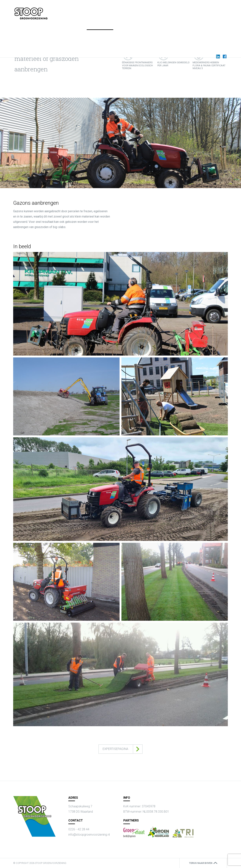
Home (118, 11)
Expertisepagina (115, 749)
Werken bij (169, 11)
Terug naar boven (201, 863)
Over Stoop (189, 11)
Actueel (152, 11)
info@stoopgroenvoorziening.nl (89, 835)
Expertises (134, 11)
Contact (208, 11)
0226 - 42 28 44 (79, 829)
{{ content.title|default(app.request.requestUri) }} (31, 13)
